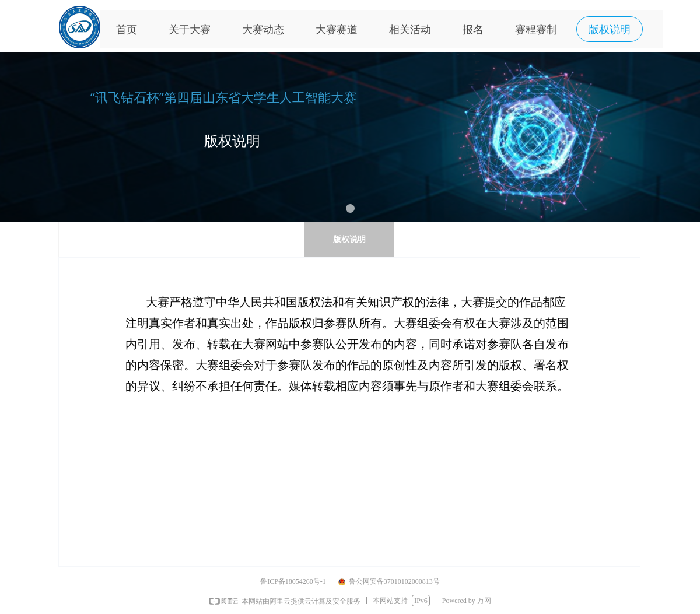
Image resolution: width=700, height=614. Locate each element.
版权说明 (349, 239)
